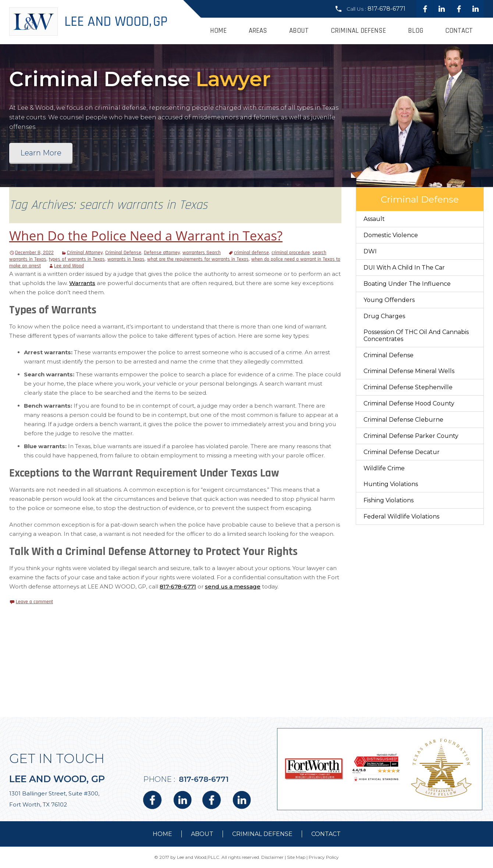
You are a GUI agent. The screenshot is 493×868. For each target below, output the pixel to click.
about (202, 834)
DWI (370, 251)
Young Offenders (389, 300)
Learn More (41, 153)
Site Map (296, 857)
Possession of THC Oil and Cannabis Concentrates (416, 335)
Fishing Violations (389, 500)
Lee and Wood (69, 266)
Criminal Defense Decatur (402, 452)
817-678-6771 (386, 9)
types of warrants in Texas (77, 259)
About (299, 31)
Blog (416, 31)
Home (218, 31)
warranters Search (202, 253)
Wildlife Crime (384, 468)
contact (326, 834)
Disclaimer (272, 857)
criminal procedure (291, 253)
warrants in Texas (126, 259)
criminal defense (251, 253)
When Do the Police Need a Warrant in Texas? (146, 236)
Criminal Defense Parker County (411, 436)
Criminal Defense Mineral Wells (409, 371)
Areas (258, 31)
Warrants (82, 283)
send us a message (233, 586)
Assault (374, 219)
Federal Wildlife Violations (401, 516)
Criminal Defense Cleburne (403, 420)
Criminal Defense (358, 31)
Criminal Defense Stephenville (408, 387)
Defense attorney (162, 253)
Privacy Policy (324, 857)
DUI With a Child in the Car (404, 268)
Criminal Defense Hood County (409, 403)
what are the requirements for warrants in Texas (198, 259)
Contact (459, 31)
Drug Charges (384, 316)
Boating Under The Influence (407, 284)
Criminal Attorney (85, 253)
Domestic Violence (391, 235)
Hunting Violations (391, 484)
